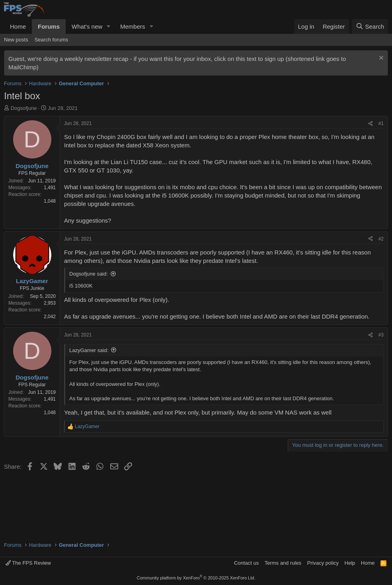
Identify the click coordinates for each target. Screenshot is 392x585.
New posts (16, 40)
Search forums (52, 40)
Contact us (246, 563)
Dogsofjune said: (89, 274)
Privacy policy (323, 563)
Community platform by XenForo (196, 578)
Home (18, 26)
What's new (87, 26)
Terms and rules (283, 563)
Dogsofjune (24, 108)
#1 (381, 123)
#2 (381, 239)
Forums (49, 26)
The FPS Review (28, 563)
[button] (109, 26)
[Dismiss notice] (380, 59)
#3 (381, 335)
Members (133, 26)
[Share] (371, 124)
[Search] (370, 26)
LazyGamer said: (89, 350)
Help (350, 563)
